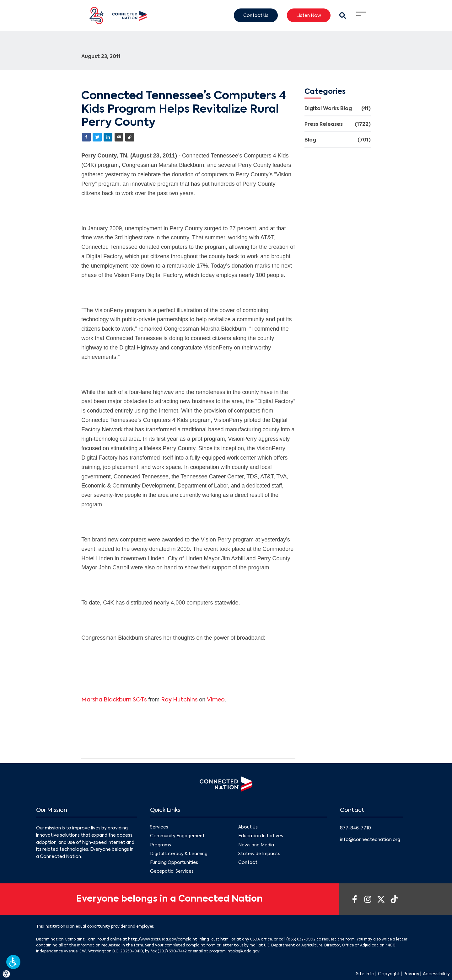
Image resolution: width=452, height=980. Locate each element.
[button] (13, 962)
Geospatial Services (172, 871)
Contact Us (256, 15)
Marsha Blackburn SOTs (114, 700)
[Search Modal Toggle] (343, 16)
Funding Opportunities (174, 863)
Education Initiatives (261, 836)
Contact (248, 863)
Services (159, 827)
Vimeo (216, 700)
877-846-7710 (355, 828)
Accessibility (436, 974)
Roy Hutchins (179, 700)
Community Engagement (177, 836)
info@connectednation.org (370, 840)
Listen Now (309, 15)
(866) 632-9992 (301, 940)
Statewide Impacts (259, 854)
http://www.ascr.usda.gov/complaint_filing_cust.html (179, 940)
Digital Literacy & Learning (179, 854)
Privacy (411, 974)
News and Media (256, 845)
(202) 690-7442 (172, 951)
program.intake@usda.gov (234, 951)
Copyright (389, 974)
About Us (248, 827)
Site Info (365, 974)
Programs (161, 845)
